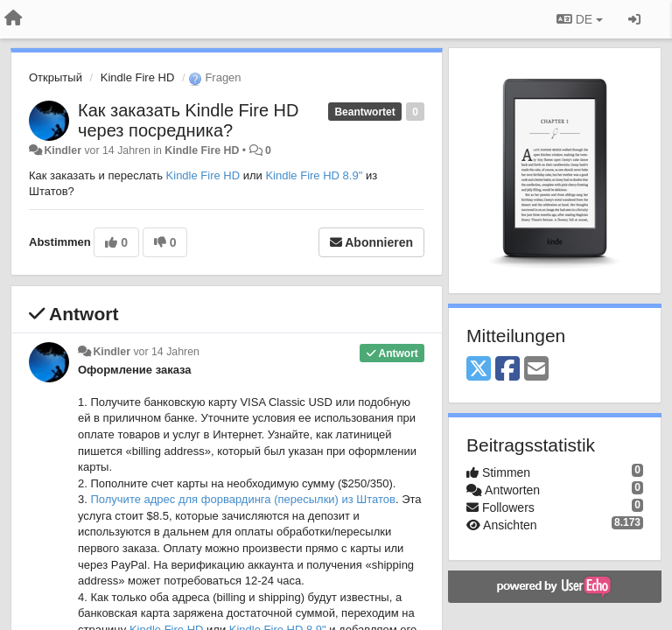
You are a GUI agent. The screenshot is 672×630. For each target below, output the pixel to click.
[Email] (536, 370)
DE (580, 19)
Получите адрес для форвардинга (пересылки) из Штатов (243, 499)
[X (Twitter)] (479, 370)
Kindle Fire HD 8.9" (314, 175)
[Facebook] (507, 370)
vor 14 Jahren (166, 352)
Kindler (63, 150)
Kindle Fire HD (138, 77)
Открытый (56, 77)
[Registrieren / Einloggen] (634, 19)
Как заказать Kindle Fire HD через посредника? (189, 120)
